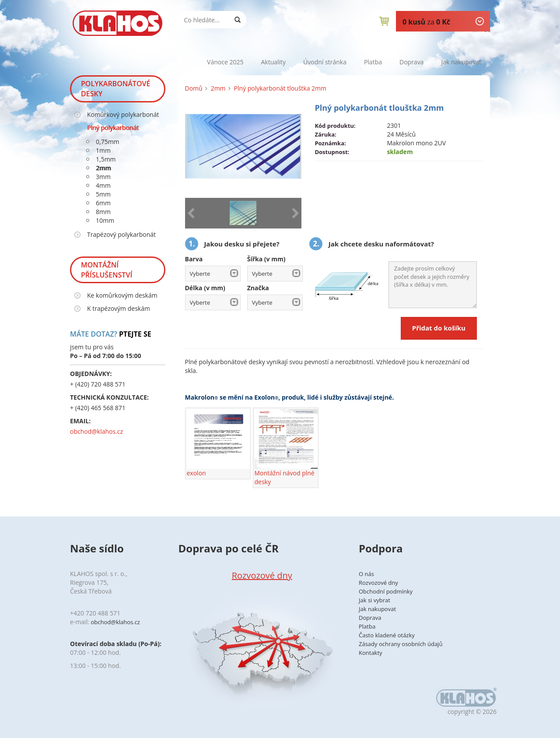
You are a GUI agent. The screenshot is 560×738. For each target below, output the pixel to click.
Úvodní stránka (325, 62)
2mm (218, 88)
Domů (194, 88)
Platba (373, 62)
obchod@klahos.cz (96, 431)
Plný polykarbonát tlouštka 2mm (280, 88)
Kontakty (371, 653)
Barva (194, 259)
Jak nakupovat (461, 62)
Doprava (411, 62)
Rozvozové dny (262, 575)
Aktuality (273, 62)
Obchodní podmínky (386, 591)
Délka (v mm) (205, 288)
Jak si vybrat (374, 600)
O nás (366, 574)
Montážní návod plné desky (286, 448)
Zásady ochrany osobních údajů (401, 644)
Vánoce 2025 (225, 62)
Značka (258, 288)
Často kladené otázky (387, 635)
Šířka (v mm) (266, 259)
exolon (218, 443)
